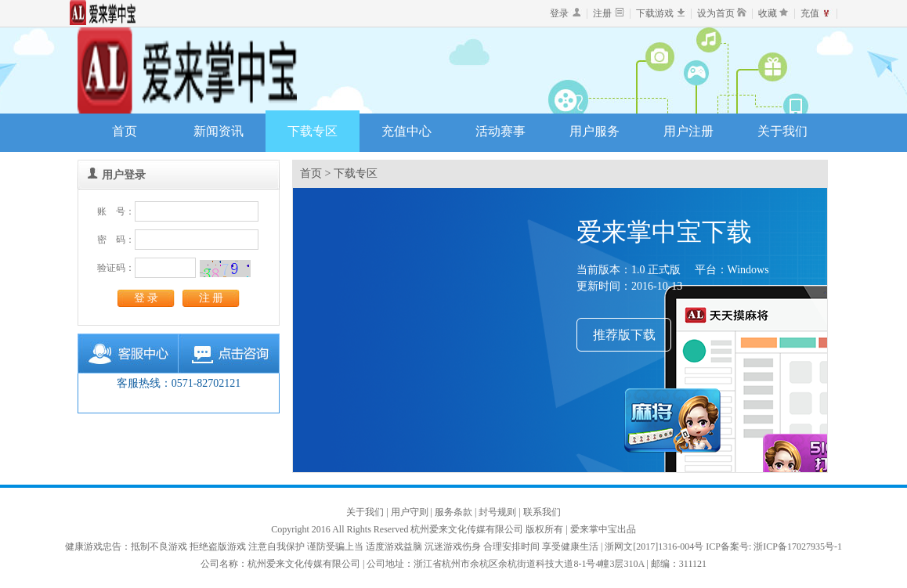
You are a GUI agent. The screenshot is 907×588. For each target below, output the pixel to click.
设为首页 (716, 13)
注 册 (211, 298)
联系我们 (542, 512)
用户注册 (688, 131)
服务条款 (455, 512)
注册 (602, 13)
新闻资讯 (219, 131)
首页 (125, 131)
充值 (810, 13)
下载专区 (313, 131)
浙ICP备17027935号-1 (798, 547)
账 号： (116, 211)
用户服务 (594, 131)
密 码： (116, 240)
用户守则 (411, 512)
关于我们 (782, 131)
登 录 (146, 298)
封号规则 (499, 512)
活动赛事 (500, 131)
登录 (559, 13)
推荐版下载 (624, 335)
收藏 (768, 13)
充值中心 (407, 131)
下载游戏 (655, 13)
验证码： (116, 268)
